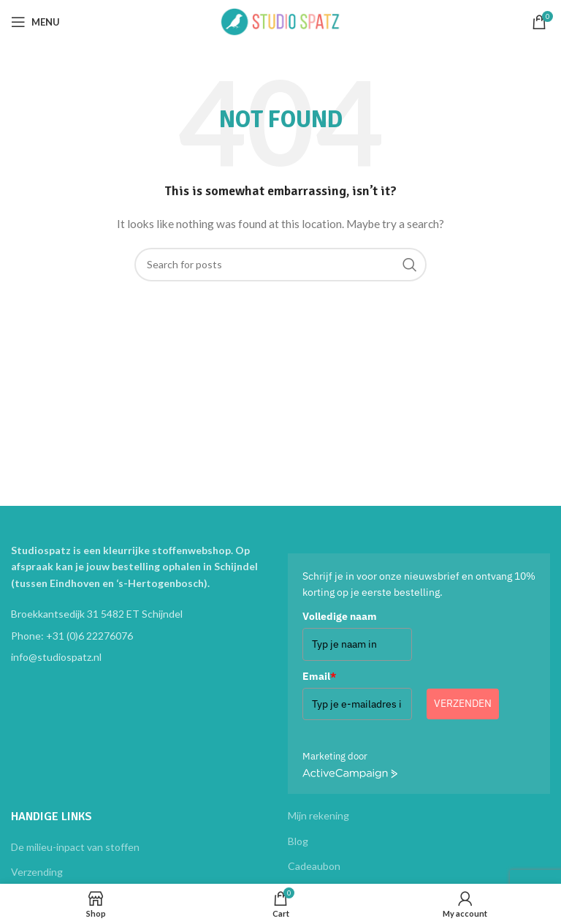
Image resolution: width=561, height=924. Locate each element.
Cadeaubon (314, 866)
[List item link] (142, 636)
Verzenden (463, 703)
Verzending (37, 872)
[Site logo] (280, 21)
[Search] (280, 265)
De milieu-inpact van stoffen (75, 847)
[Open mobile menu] (35, 22)
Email (319, 676)
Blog (298, 841)
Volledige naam (340, 616)
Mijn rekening (318, 815)
